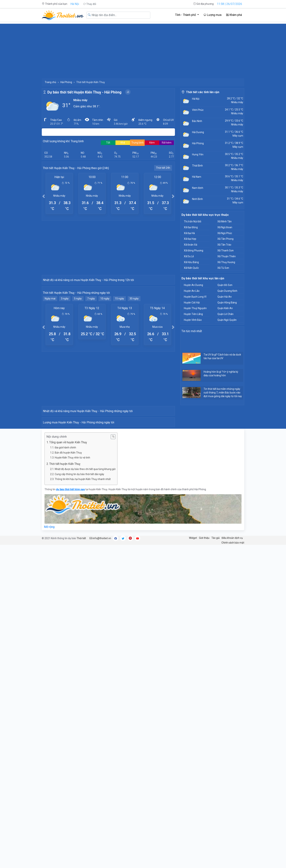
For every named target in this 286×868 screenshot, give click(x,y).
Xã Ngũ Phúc (225, 233)
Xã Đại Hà (189, 233)
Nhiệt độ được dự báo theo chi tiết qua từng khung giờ (85, 666)
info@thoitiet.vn (100, 735)
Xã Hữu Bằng (191, 262)
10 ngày (105, 364)
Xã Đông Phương (194, 251)
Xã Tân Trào (224, 245)
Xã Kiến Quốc (191, 268)
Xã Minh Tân (225, 221)
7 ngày (91, 364)
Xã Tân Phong (225, 239)
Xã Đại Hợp (190, 239)
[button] (44, 196)
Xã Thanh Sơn (226, 251)
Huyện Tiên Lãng (193, 314)
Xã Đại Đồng (191, 227)
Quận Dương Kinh (227, 291)
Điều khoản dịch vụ (232, 735)
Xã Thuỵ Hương (226, 262)
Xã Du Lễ (189, 256)
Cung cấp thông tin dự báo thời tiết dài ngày (79, 671)
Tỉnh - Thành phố (186, 15)
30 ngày (134, 364)
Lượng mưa (212, 15)
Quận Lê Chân (225, 314)
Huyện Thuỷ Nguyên (195, 308)
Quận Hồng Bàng (227, 303)
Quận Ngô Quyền (227, 320)
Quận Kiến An (225, 308)
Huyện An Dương (193, 285)
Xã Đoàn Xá (191, 245)
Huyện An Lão (192, 291)
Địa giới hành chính (65, 644)
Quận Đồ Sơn (225, 285)
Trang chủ (50, 82)
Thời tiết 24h (163, 168)
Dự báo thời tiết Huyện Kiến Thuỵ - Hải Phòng (84, 92)
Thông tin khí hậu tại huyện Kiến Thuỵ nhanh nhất (83, 676)
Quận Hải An (225, 297)
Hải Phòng (66, 82)
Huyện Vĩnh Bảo (193, 320)
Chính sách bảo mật (233, 739)
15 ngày (119, 364)
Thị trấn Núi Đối (193, 221)
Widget (193, 735)
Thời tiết (81, 735)
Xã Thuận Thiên (227, 256)
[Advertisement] (143, 49)
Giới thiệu (204, 735)
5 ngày (78, 364)
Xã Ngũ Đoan (225, 227)
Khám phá (234, 15)
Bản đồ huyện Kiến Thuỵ (68, 649)
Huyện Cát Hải (192, 303)
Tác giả (216, 735)
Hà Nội (75, 4)
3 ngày (65, 364)
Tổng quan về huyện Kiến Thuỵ (68, 639)
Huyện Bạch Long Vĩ (195, 297)
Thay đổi (90, 4)
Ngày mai (50, 364)
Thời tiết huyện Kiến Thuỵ (65, 660)
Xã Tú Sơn (223, 268)
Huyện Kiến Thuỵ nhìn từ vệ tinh (72, 654)
